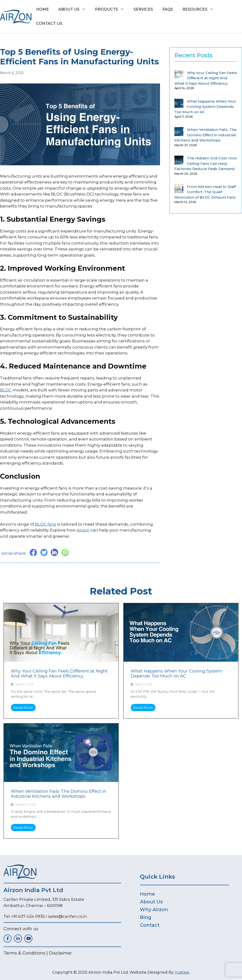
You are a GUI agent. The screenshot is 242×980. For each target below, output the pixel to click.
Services (143, 9)
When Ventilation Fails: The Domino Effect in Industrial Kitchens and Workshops (205, 135)
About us (74, 9)
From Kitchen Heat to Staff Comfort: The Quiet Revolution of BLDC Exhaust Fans (205, 192)
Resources (200, 9)
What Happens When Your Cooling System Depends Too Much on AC (205, 107)
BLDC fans (45, 524)
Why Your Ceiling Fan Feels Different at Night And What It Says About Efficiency (206, 78)
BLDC (6, 390)
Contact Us (49, 23)
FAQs (168, 9)
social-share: (14, 553)
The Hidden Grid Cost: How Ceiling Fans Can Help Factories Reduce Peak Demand (206, 163)
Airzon (83, 530)
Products (112, 9)
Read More (23, 708)
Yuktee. (182, 972)
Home (43, 9)
